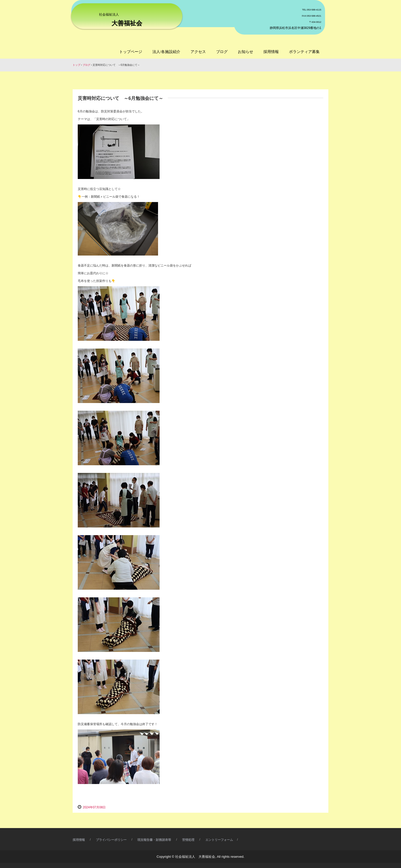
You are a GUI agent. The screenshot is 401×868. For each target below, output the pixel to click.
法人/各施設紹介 (166, 52)
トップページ (131, 52)
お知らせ (246, 52)
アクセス (198, 52)
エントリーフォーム (219, 840)
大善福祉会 (127, 23)
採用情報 (271, 52)
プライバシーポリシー (111, 840)
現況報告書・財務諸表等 (154, 840)
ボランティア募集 (304, 52)
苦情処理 (188, 840)
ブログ (222, 52)
